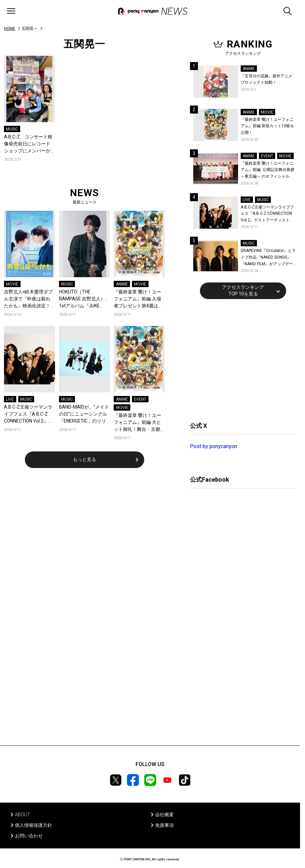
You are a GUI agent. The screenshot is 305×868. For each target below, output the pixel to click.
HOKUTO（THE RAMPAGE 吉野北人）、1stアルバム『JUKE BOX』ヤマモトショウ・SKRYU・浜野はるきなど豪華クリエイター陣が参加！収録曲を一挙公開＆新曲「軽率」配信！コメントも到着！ (84, 299)
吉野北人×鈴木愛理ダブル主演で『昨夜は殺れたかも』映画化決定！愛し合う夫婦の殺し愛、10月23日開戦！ (28, 299)
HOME (10, 29)
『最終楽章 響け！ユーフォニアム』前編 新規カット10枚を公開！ (267, 126)
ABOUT (23, 815)
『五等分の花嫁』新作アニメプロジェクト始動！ (267, 79)
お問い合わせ (29, 836)
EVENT (140, 399)
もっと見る (85, 459)
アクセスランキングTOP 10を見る (243, 290)
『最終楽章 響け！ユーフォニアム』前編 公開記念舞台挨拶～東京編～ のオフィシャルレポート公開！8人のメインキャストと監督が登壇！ (268, 170)
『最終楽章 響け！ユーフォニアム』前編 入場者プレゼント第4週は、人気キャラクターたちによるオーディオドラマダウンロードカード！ (138, 299)
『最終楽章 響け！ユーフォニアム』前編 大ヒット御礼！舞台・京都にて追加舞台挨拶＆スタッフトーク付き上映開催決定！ (137, 423)
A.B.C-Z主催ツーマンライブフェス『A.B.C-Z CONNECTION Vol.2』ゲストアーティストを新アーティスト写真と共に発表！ (28, 414)
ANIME (122, 284)
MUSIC (12, 129)
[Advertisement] (240, 359)
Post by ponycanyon (213, 446)
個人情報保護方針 (33, 825)
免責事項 (164, 825)
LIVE (10, 399)
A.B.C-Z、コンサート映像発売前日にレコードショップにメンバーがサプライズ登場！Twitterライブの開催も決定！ (28, 144)
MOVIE (12, 284)
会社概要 (164, 815)
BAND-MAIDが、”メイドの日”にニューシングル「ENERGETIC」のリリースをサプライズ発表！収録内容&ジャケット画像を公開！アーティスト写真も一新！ (84, 414)
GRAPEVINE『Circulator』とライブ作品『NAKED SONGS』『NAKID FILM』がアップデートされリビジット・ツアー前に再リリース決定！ (268, 258)
